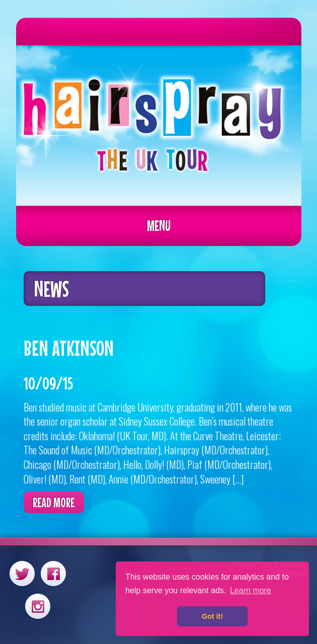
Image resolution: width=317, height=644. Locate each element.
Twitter (22, 573)
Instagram (38, 606)
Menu (159, 225)
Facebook (53, 573)
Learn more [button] (251, 590)
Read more (54, 502)
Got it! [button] (212, 616)
